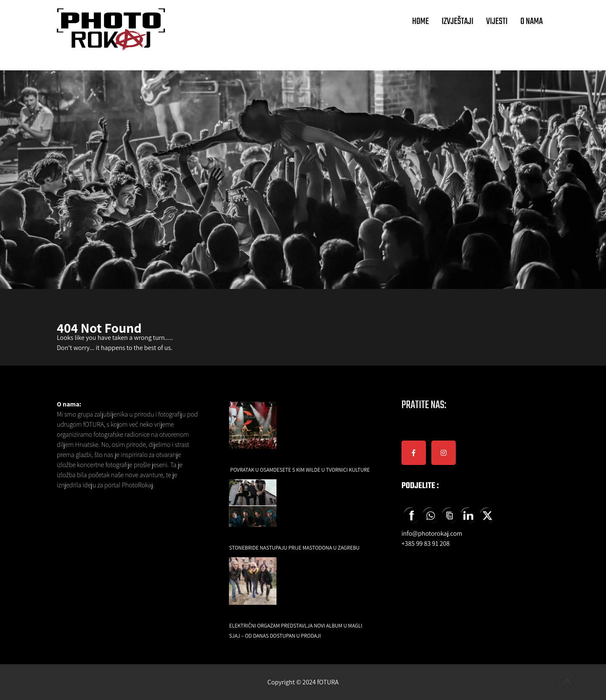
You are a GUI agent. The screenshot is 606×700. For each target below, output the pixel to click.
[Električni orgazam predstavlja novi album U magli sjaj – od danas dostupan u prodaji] (253, 587)
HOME (420, 21)
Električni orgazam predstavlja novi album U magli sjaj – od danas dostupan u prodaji (295, 631)
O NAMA (532, 21)
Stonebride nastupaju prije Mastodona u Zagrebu (294, 548)
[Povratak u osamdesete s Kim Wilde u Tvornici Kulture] (253, 431)
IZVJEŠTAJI (457, 21)
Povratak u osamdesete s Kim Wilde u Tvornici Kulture (300, 470)
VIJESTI (497, 21)
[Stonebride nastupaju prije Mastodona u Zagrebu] (253, 509)
